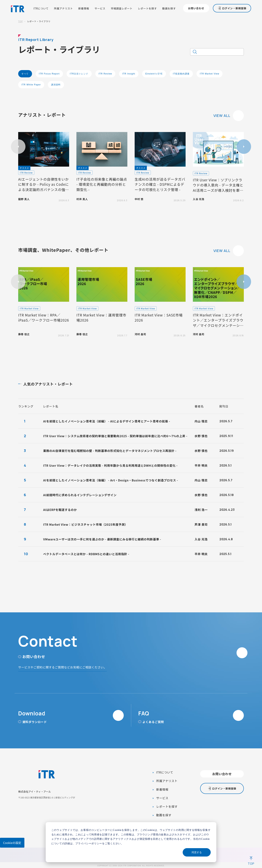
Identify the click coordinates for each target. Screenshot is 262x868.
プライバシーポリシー (89, 843)
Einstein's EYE (154, 74)
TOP (21, 21)
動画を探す (169, 8)
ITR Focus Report (49, 74)
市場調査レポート (122, 8)
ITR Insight (129, 74)
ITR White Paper (31, 85)
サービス (100, 8)
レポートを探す (147, 8)
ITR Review (105, 74)
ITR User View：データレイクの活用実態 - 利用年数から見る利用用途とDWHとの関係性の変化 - (110, 465)
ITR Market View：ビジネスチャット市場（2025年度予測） (85, 524)
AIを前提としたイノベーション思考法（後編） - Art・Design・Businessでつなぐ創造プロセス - (111, 480)
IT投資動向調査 (181, 74)
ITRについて (41, 8)
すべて (25, 74)
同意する (197, 852)
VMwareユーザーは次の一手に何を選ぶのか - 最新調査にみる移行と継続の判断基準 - (102, 539)
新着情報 (84, 8)
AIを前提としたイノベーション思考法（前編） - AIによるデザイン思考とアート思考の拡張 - (107, 421)
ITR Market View (209, 74)
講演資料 (56, 85)
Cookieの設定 (12, 843)
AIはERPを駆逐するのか (60, 510)
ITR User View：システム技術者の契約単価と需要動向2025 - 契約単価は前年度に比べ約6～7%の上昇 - (115, 436)
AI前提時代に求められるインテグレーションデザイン (80, 495)
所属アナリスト (63, 8)
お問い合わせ (196, 8)
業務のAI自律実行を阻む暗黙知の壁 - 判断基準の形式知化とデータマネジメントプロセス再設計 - (110, 451)
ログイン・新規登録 (234, 8)
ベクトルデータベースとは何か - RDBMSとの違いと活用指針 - (86, 554)
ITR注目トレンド (79, 74)
